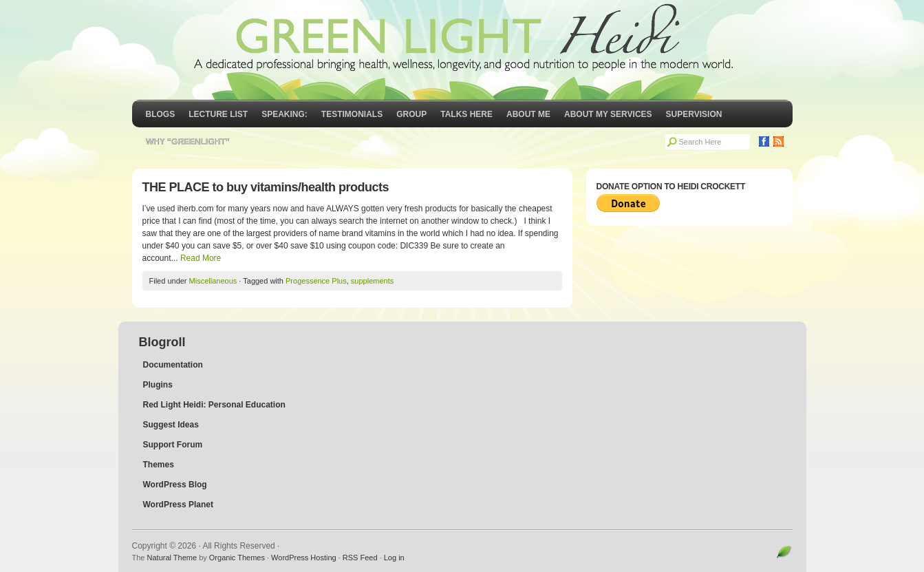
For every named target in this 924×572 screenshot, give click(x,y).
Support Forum (173, 445)
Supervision (694, 114)
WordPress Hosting (304, 558)
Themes (159, 465)
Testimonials (352, 114)
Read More (201, 258)
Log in (394, 558)
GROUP (411, 114)
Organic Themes (237, 558)
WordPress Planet (178, 505)
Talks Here (466, 114)
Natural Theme (172, 558)
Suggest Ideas (171, 425)
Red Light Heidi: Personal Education (214, 405)
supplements (372, 281)
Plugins (158, 385)
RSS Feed (360, 558)
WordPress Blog (175, 485)
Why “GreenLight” (188, 142)
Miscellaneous (213, 281)
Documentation (173, 365)
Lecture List (218, 114)
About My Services (608, 114)
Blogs (161, 114)
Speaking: (284, 114)
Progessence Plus (316, 281)
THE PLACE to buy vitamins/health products (266, 187)
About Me (528, 114)
